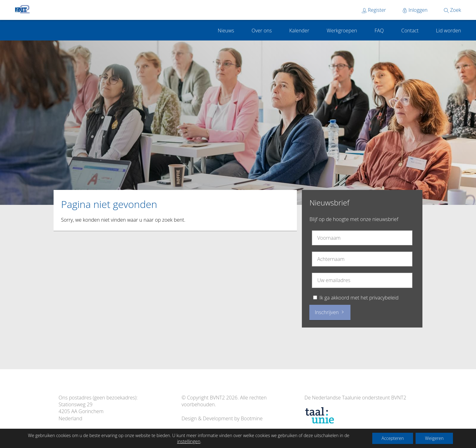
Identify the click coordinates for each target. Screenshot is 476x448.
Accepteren (393, 438)
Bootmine (252, 418)
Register (374, 10)
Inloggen (415, 10)
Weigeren (434, 438)
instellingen (189, 441)
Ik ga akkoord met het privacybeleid (359, 298)
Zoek (452, 10)
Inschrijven (330, 312)
